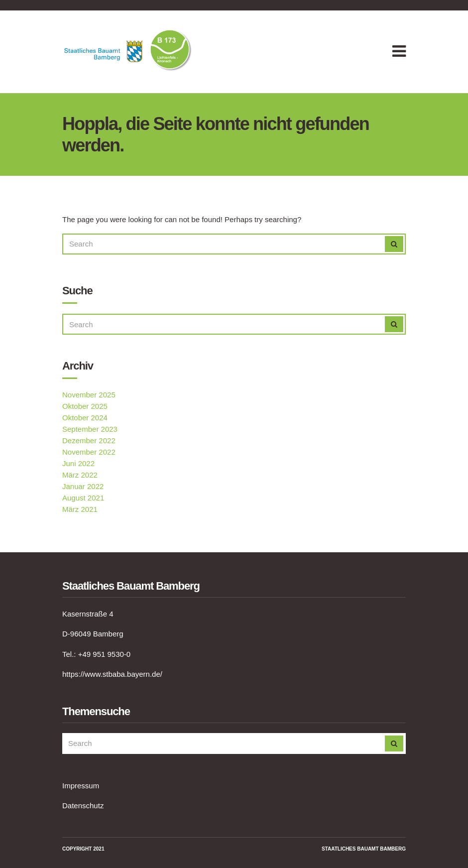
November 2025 (89, 395)
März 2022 (80, 475)
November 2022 (89, 452)
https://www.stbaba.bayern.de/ (112, 674)
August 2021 (83, 498)
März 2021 (80, 509)
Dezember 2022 (89, 440)
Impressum (81, 786)
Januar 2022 (83, 486)
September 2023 (90, 429)
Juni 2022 (78, 463)
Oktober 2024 (85, 418)
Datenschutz (83, 806)
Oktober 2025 (85, 406)
